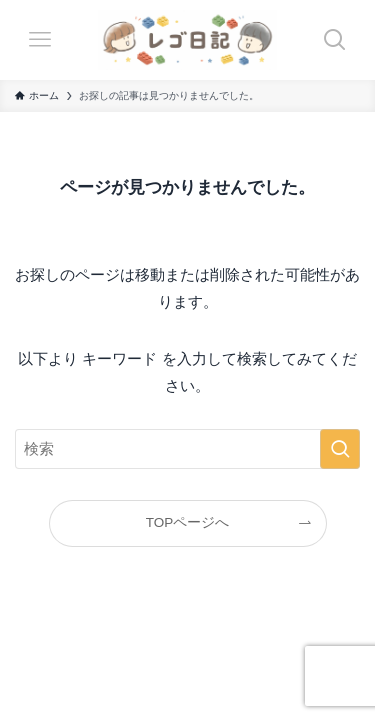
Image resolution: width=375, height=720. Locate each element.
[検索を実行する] (340, 449)
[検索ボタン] (335, 40)
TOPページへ (188, 522)
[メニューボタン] (40, 40)
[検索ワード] (187, 449)
